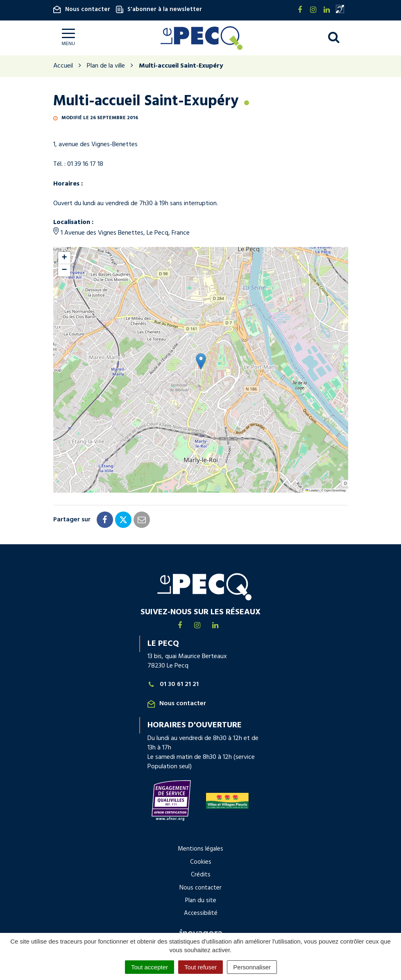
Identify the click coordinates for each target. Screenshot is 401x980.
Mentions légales (200, 849)
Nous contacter (82, 9)
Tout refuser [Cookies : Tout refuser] (200, 967)
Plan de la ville (106, 66)
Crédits (201, 875)
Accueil (63, 66)
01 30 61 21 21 (173, 685)
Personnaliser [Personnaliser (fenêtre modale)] (252, 967)
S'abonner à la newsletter (159, 9)
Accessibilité (201, 913)
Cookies (201, 862)
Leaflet (312, 490)
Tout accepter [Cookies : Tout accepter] (150, 967)
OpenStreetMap (335, 490)
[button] (201, 361)
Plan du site (201, 901)
